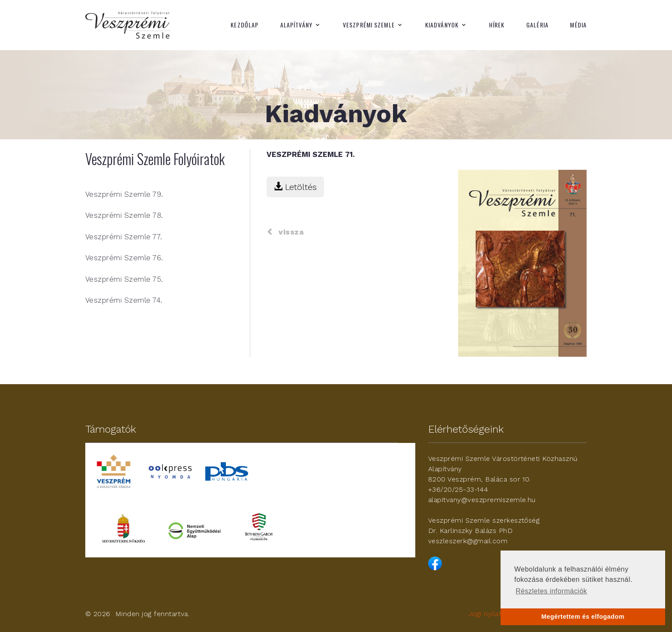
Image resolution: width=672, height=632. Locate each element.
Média (578, 25)
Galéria (537, 25)
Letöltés (295, 187)
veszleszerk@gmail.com (468, 541)
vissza (285, 232)
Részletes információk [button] (551, 591)
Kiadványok (442, 25)
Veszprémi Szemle (369, 25)
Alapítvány (296, 25)
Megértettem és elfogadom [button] (583, 617)
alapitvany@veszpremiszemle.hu (482, 500)
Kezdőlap (244, 25)
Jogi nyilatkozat (494, 614)
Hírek (497, 25)
